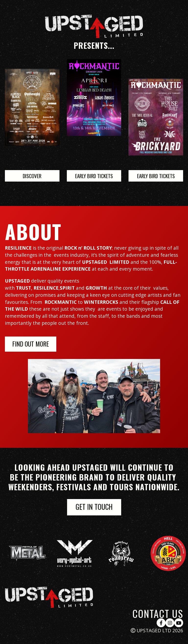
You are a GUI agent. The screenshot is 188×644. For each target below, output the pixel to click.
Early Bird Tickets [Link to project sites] (94, 176)
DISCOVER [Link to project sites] (32, 176)
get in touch (94, 507)
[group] (34, 553)
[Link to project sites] (156, 117)
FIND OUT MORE (31, 344)
